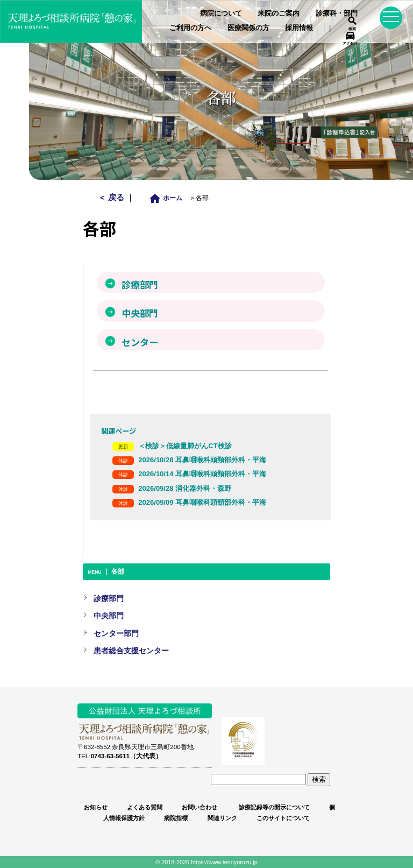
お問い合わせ (200, 807)
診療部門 (109, 598)
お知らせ (96, 807)
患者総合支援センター (131, 651)
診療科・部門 (337, 13)
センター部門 (116, 633)
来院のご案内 (279, 13)
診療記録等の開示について (273, 807)
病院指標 (176, 818)
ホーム (169, 198)
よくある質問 (145, 807)
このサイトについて (283, 818)
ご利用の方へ (190, 28)
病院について (221, 13)
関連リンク (222, 818)
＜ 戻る (112, 197)
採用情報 (299, 28)
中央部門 (109, 616)
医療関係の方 (248, 28)
